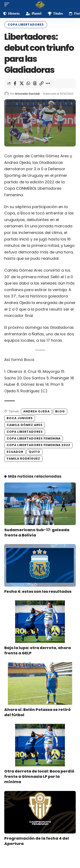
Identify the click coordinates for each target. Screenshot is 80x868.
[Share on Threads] (35, 83)
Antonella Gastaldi (27, 94)
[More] (48, 83)
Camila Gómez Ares (25, 425)
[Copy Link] (41, 83)
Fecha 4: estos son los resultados (38, 591)
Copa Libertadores (26, 25)
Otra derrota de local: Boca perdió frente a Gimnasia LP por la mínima (39, 776)
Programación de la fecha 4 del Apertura (37, 841)
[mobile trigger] (8, 4)
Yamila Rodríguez (23, 459)
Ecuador (15, 452)
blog (60, 411)
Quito (34, 452)
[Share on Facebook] (15, 83)
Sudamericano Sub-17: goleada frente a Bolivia (37, 532)
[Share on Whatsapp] (28, 83)
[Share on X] (22, 83)
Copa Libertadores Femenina (34, 438)
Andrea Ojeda (36, 411)
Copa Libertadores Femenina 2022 (38, 445)
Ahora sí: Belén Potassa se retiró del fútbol (37, 712)
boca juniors (20, 418)
